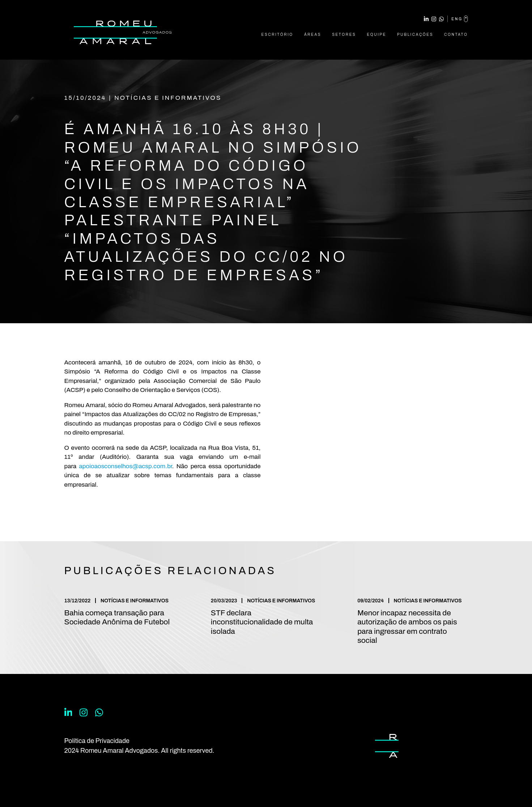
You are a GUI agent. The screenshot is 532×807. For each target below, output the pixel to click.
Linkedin (426, 19)
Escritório (277, 35)
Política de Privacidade (97, 741)
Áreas (313, 35)
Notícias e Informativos (168, 98)
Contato (456, 35)
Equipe (376, 35)
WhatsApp (441, 19)
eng (459, 19)
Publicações (415, 35)
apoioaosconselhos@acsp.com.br (126, 466)
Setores (344, 35)
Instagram (434, 19)
